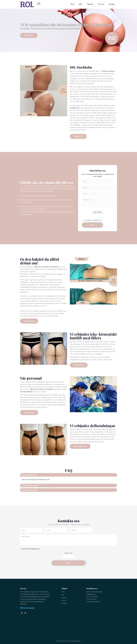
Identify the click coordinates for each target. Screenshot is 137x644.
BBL (81, 4)
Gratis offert (29, 35)
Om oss (101, 4)
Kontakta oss (29, 321)
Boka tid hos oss (80, 446)
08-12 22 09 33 (27, 608)
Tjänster (90, 4)
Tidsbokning (79, 365)
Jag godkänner (93, 220)
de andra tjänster (26, 392)
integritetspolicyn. (97, 220)
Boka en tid (78, 136)
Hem (72, 4)
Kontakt (112, 4)
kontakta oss (75, 108)
